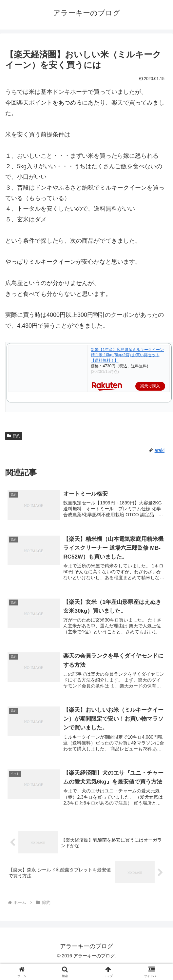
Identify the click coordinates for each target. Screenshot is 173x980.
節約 (14, 436)
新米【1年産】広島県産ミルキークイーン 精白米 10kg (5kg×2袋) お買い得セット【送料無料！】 (127, 355)
